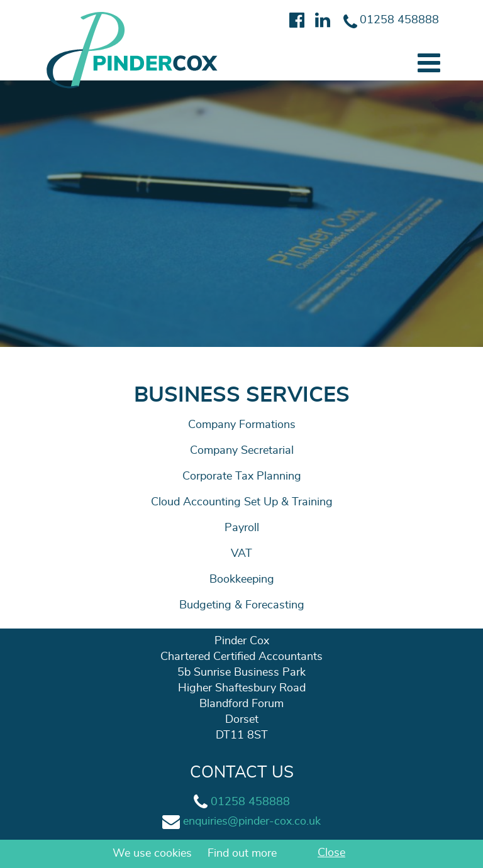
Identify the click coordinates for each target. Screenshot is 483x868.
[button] (429, 63)
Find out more (242, 854)
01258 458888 (250, 802)
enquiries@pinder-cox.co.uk (252, 821)
